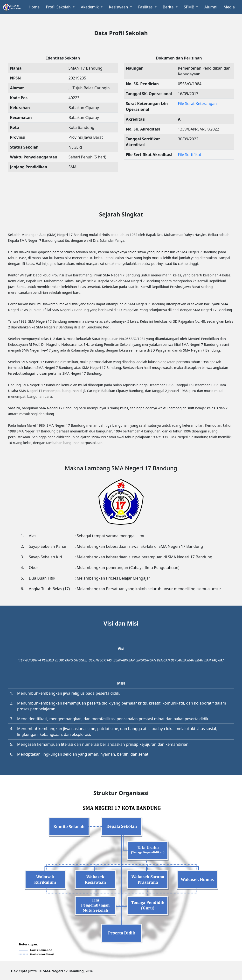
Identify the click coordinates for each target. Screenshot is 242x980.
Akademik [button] (90, 7)
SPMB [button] (190, 7)
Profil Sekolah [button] (59, 7)
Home (34, 7)
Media (229, 7)
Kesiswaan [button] (119, 7)
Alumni (211, 7)
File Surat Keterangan (197, 104)
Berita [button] (169, 7)
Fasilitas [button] (146, 7)
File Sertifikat (190, 155)
